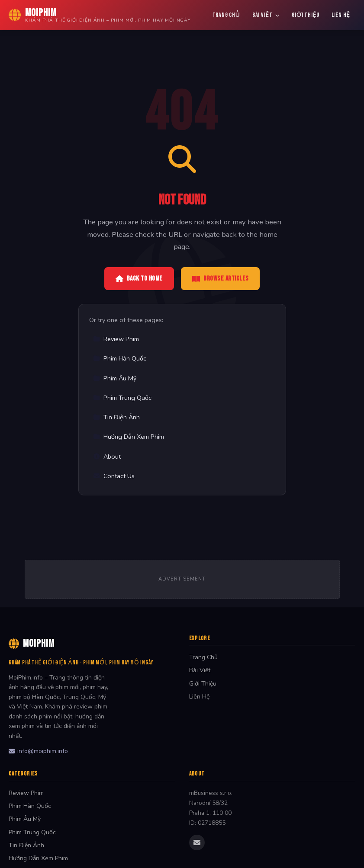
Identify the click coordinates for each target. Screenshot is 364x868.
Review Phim (116, 339)
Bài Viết (266, 15)
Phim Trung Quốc (122, 398)
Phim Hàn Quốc (120, 358)
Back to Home (139, 279)
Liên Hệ (341, 15)
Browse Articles (221, 279)
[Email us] (197, 842)
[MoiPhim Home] (100, 15)
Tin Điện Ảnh (116, 417)
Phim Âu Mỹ (115, 378)
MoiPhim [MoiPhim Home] (32, 643)
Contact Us (114, 476)
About (107, 456)
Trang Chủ (226, 15)
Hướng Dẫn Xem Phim (129, 437)
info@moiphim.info (38, 751)
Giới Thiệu (306, 15)
